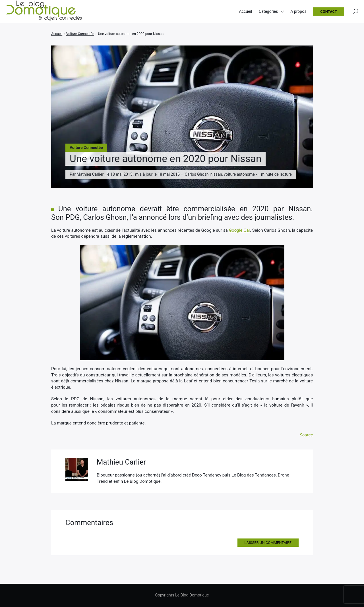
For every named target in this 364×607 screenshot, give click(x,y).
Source (306, 435)
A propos (298, 11)
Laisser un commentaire (268, 543)
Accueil (246, 11)
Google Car (239, 230)
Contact (329, 12)
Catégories (268, 11)
